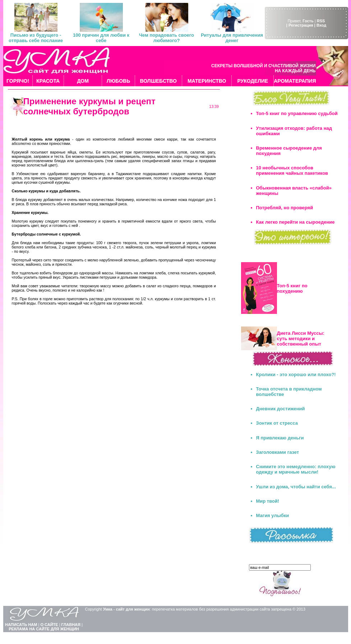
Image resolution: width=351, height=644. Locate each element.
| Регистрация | (301, 25)
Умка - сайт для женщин (126, 609)
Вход (321, 25)
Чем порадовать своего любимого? (167, 38)
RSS (321, 21)
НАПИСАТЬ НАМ (21, 625)
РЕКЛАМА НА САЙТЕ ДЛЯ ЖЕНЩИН (44, 629)
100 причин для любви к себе (101, 38)
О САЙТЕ (49, 625)
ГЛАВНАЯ (71, 625)
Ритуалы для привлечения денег (232, 38)
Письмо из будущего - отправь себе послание (36, 38)
